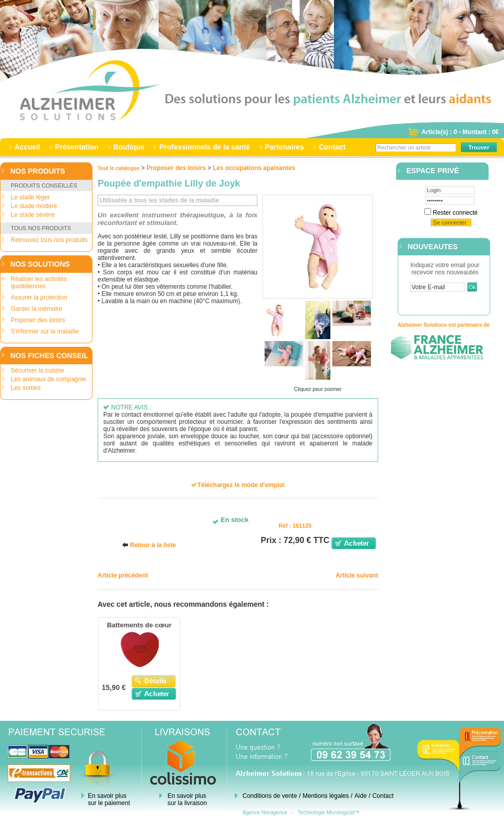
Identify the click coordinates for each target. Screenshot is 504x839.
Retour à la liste (153, 545)
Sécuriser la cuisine (38, 370)
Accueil (27, 147)
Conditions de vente (270, 796)
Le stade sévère (33, 215)
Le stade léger (30, 197)
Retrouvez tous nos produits (49, 240)
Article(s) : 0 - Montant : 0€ (460, 132)
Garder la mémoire (36, 309)
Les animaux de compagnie (49, 379)
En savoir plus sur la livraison (187, 799)
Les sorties (26, 388)
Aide (361, 796)
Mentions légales (326, 796)
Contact (332, 147)
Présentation (77, 147)
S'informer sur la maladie (45, 331)
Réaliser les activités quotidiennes (39, 283)
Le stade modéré (34, 206)
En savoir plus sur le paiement (109, 799)
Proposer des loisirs (38, 320)
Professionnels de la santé (204, 147)
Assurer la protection (39, 297)
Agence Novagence (265, 813)
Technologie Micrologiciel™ (329, 813)
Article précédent (123, 575)
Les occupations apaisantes (254, 168)
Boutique (129, 147)
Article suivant (357, 575)
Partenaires (285, 147)
